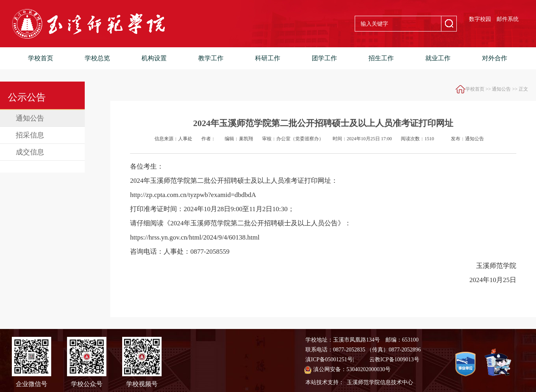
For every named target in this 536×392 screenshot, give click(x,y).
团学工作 (324, 58)
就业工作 (438, 58)
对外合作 (495, 58)
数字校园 (480, 19)
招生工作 (381, 58)
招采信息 (30, 135)
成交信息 (30, 152)
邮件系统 (508, 19)
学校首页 (41, 58)
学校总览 (97, 58)
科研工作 (268, 58)
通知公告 (30, 118)
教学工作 (211, 58)
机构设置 (154, 58)
